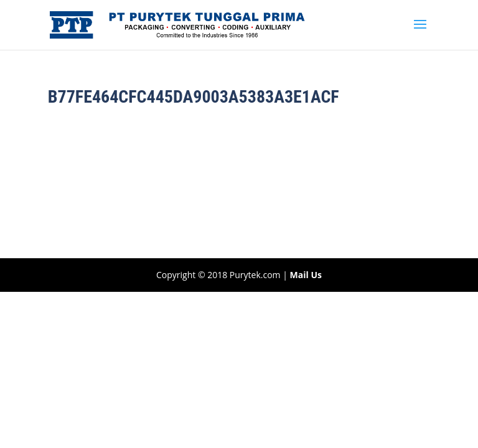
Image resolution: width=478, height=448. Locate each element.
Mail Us (306, 275)
